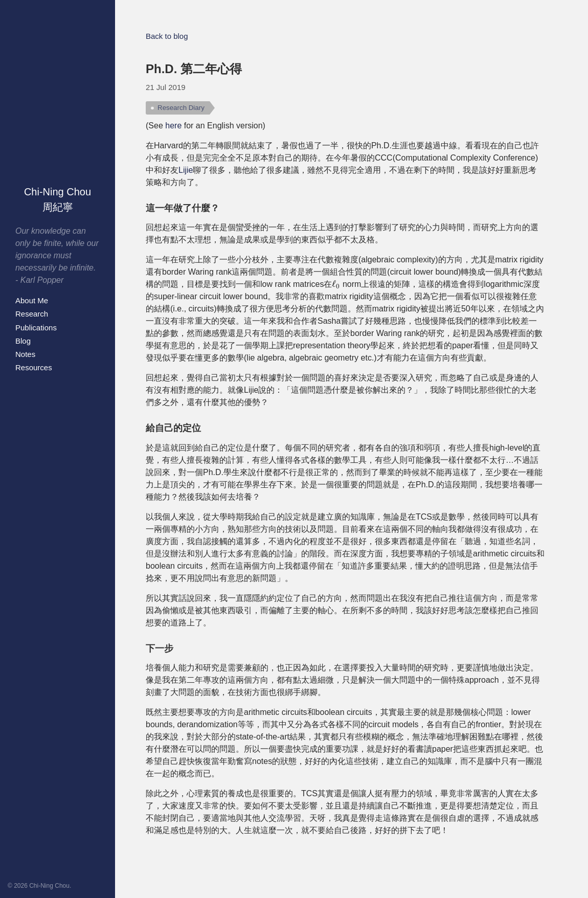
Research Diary (181, 108)
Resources (34, 367)
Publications (36, 328)
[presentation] (336, 284)
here (173, 126)
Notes (25, 354)
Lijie (186, 170)
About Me (32, 300)
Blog (23, 341)
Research (32, 314)
